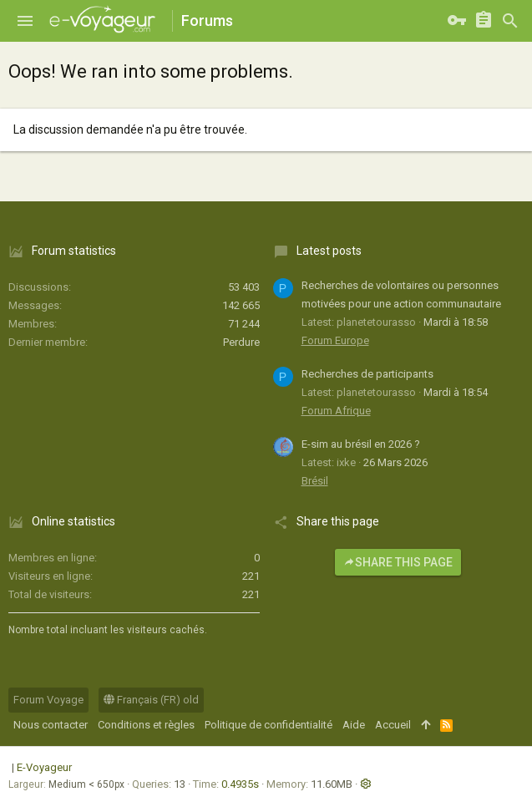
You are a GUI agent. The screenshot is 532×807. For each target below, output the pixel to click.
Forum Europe (335, 340)
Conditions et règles (146, 725)
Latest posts (329, 251)
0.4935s (240, 784)
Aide (354, 725)
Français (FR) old (151, 700)
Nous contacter (51, 725)
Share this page (398, 562)
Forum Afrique (336, 411)
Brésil (315, 481)
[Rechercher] (510, 21)
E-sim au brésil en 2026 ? (361, 444)
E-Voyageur (44, 767)
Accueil (393, 725)
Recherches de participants (367, 374)
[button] (25, 21)
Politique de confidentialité (269, 725)
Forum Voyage (48, 700)
